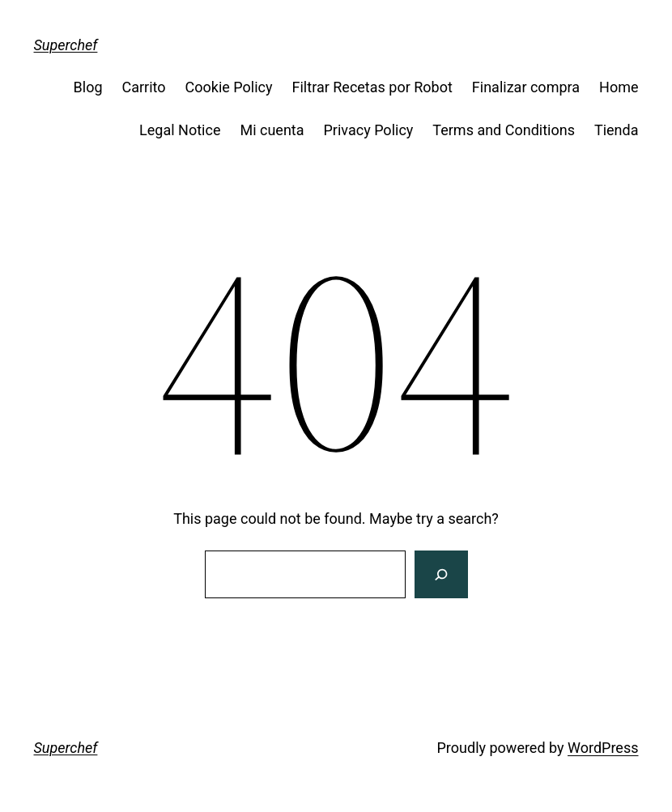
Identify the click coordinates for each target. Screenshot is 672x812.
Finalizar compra (526, 87)
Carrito (144, 87)
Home (619, 87)
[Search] (441, 575)
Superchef (66, 45)
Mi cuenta (272, 130)
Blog (88, 87)
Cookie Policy (229, 87)
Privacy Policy (369, 130)
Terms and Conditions (504, 130)
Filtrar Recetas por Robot (372, 87)
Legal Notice (180, 130)
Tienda (617, 130)
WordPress (603, 748)
